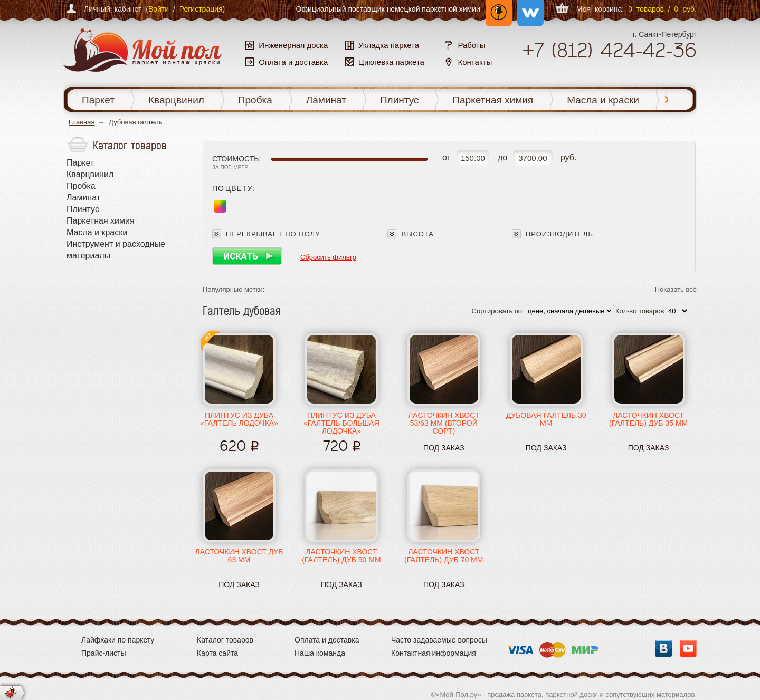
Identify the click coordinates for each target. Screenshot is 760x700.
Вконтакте (663, 648)
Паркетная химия (493, 100)
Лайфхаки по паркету (118, 640)
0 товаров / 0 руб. (662, 9)
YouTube (688, 648)
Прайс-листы (104, 653)
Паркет (98, 100)
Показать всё (676, 290)
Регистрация (201, 9)
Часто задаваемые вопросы (439, 640)
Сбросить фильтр (328, 257)
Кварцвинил (176, 100)
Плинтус (400, 100)
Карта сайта (217, 653)
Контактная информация (434, 653)
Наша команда (320, 653)
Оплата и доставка (327, 640)
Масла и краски (603, 100)
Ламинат (326, 100)
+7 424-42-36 (609, 50)
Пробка (255, 100)
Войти (159, 9)
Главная (82, 122)
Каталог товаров (225, 640)
